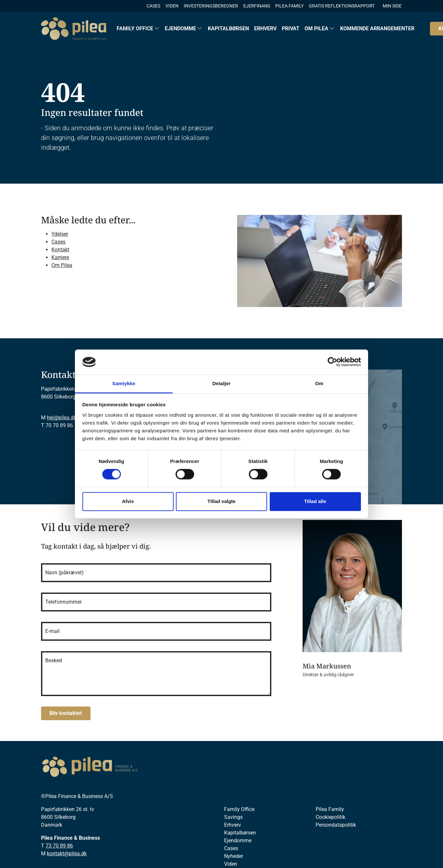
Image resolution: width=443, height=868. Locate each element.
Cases (58, 242)
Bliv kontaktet (66, 713)
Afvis (128, 501)
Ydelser (60, 234)
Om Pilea (62, 265)
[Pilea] (90, 767)
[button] (138, 29)
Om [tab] (319, 383)
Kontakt (60, 250)
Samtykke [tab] (124, 383)
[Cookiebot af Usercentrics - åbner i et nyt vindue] (332, 362)
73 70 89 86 (59, 846)
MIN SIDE (392, 6)
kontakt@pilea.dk (67, 854)
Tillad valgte (221, 501)
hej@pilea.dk (62, 418)
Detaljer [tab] (221, 383)
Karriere (60, 257)
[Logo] (74, 28)
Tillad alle (315, 501)
